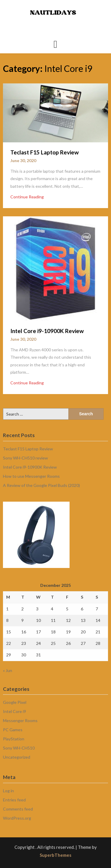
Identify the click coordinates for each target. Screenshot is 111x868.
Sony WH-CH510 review (25, 458)
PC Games (13, 730)
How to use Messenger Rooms (31, 476)
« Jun (8, 670)
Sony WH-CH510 (19, 748)
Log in (8, 791)
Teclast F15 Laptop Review (45, 152)
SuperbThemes (55, 855)
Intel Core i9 (15, 711)
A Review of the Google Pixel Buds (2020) (41, 485)
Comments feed (18, 809)
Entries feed (14, 800)
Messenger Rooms (20, 720)
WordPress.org (17, 818)
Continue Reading (27, 197)
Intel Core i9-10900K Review (47, 331)
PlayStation (14, 739)
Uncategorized (17, 757)
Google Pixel (15, 702)
